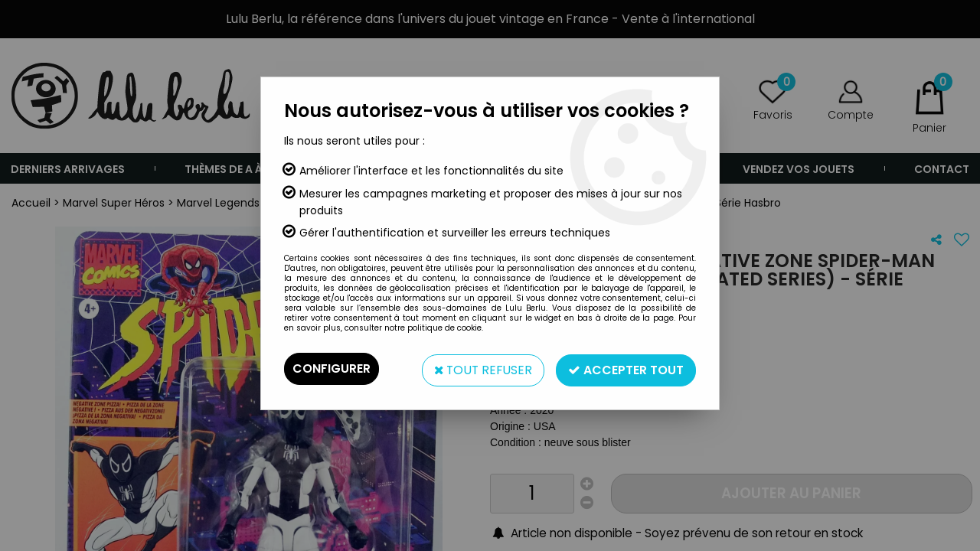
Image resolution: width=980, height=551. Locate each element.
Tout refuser (482, 368)
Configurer (332, 368)
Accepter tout (626, 368)
